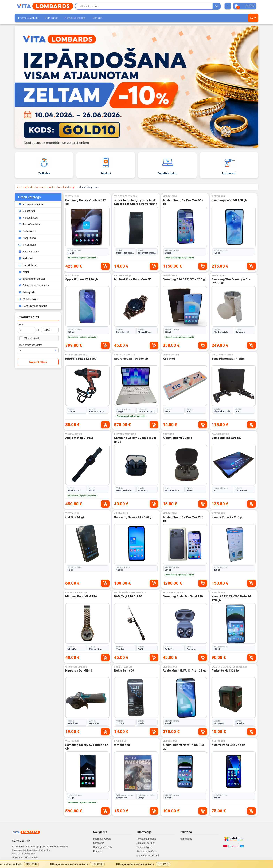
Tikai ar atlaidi (29, 338)
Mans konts (186, 839)
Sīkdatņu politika (145, 843)
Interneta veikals (28, 18)
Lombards (51, 18)
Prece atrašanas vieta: (30, 345)
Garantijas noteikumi (148, 855)
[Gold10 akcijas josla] (136, 864)
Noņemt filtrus (38, 362)
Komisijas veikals (75, 18)
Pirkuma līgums (145, 847)
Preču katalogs (30, 197)
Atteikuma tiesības (146, 851)
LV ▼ (253, 18)
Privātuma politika (146, 839)
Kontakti (97, 18)
